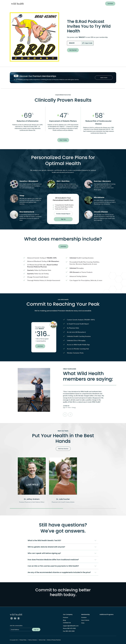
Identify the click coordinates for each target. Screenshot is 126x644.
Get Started (73, 50)
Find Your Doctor (63, 449)
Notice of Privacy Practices (54, 640)
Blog (64, 620)
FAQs (83, 623)
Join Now (110, 4)
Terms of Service (32, 640)
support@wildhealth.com (71, 626)
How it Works (85, 620)
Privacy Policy (23, 640)
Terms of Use (42, 640)
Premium (84, 617)
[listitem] (32, 480)
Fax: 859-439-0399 (69, 631)
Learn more (104, 78)
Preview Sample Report (63, 214)
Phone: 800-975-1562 (69, 628)
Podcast (66, 617)
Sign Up (63, 219)
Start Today (63, 140)
